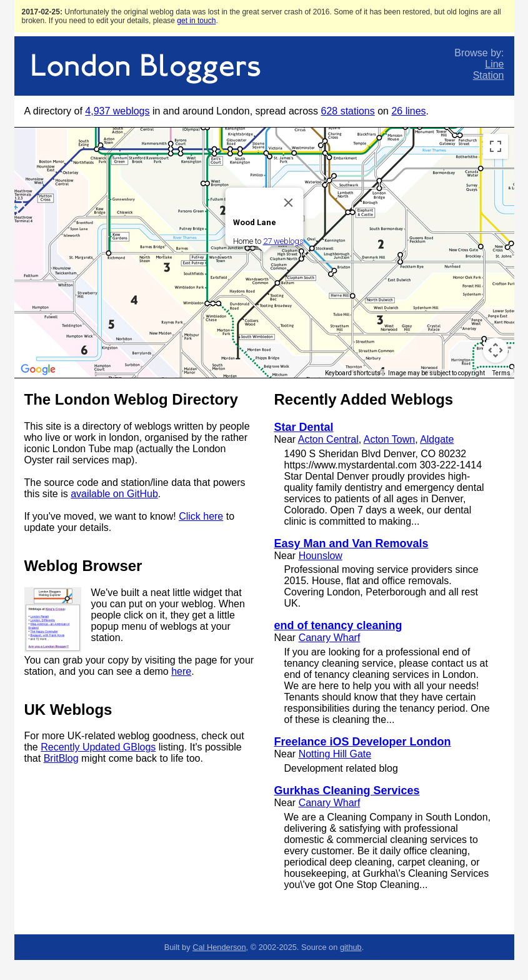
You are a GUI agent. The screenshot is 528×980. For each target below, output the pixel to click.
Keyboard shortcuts (353, 373)
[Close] (288, 203)
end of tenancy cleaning (338, 625)
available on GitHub (114, 494)
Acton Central (328, 439)
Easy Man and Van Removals (351, 543)
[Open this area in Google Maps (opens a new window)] (38, 370)
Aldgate (437, 439)
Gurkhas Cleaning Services (347, 791)
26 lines (408, 111)
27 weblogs (283, 241)
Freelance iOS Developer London (363, 742)
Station (489, 75)
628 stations (347, 111)
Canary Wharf (330, 638)
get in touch (196, 21)
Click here (201, 516)
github (351, 947)
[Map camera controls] (496, 350)
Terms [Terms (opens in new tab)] (501, 373)
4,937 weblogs (117, 111)
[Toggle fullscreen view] (496, 146)
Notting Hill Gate (335, 754)
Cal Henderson (219, 947)
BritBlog (61, 758)
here (181, 671)
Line (494, 64)
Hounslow (321, 556)
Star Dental (304, 427)
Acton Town (389, 439)
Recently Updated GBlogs (98, 747)
